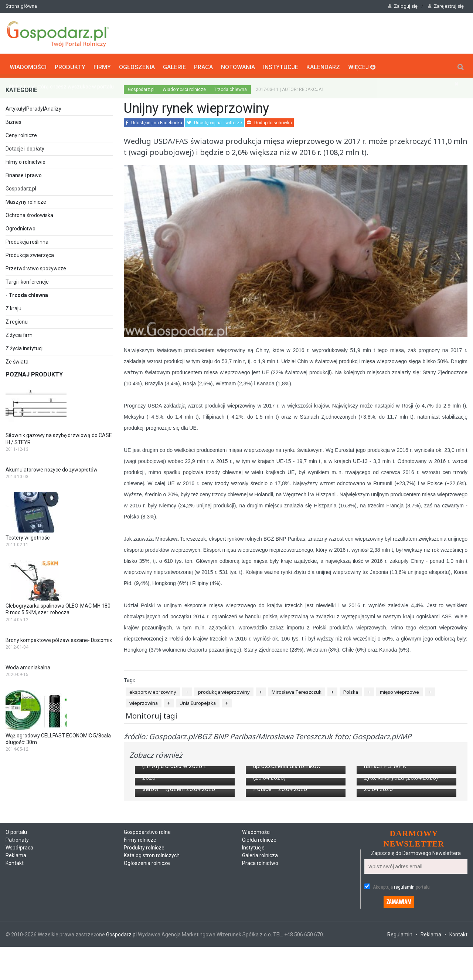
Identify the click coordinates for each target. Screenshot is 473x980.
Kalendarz (323, 65)
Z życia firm (19, 334)
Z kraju (13, 307)
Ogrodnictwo (21, 227)
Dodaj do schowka (269, 121)
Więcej (362, 65)
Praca (203, 65)
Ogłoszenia (137, 65)
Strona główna (21, 6)
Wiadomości (28, 65)
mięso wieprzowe (399, 690)
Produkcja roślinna (27, 240)
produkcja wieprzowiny (224, 690)
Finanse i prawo (24, 174)
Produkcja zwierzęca (30, 254)
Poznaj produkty (34, 373)
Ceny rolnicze (21, 134)
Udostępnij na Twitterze (215, 121)
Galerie (174, 65)
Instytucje (281, 65)
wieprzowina (144, 702)
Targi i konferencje (27, 280)
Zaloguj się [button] (403, 6)
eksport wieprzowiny (153, 690)
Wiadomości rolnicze (184, 88)
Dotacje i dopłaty (25, 147)
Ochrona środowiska (29, 214)
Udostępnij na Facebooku (154, 121)
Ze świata (17, 360)
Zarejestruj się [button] (446, 6)
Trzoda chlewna (28, 294)
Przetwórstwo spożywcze (36, 267)
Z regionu (17, 320)
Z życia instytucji (25, 347)
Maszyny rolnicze (26, 200)
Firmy (102, 65)
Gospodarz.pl (21, 187)
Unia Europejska (198, 702)
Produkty (70, 65)
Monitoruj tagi (152, 714)
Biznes (13, 121)
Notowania (238, 65)
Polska (351, 690)
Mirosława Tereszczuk (297, 690)
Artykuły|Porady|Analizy (33, 107)
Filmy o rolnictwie (25, 160)
